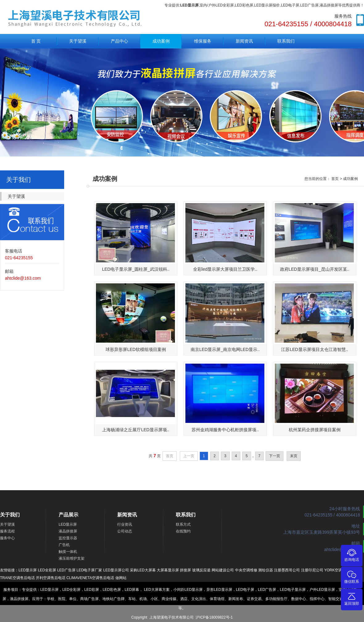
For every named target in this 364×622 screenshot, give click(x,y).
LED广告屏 (66, 570)
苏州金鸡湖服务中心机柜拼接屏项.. (225, 430)
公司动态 (125, 531)
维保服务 (203, 41)
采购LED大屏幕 (143, 570)
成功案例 (161, 41)
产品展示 (68, 515)
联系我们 (286, 41)
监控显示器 (68, 538)
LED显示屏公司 (116, 570)
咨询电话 (352, 555)
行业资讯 (125, 524)
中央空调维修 (246, 570)
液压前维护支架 (72, 558)
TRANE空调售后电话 (17, 578)
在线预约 (183, 531)
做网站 (121, 578)
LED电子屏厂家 (89, 570)
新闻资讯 (244, 41)
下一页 (275, 456)
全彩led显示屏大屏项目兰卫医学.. (225, 269)
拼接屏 (185, 570)
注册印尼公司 (312, 570)
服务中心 (7, 538)
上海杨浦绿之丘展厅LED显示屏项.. (136, 430)
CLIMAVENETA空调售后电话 (90, 578)
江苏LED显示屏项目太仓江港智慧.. (314, 349)
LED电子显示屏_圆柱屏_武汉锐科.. (136, 269)
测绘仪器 (266, 570)
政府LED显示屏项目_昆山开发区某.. (315, 269)
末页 (294, 456)
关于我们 (10, 515)
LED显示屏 (68, 524)
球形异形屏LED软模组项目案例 (136, 349)
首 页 (36, 41)
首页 (335, 179)
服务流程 (7, 531)
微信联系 (352, 577)
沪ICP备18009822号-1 (214, 617)
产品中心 (119, 41)
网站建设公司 (223, 570)
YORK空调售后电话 (341, 570)
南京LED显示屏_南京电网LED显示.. (225, 349)
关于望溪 (78, 41)
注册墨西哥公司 (287, 570)
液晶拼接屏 (68, 531)
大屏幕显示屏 (168, 570)
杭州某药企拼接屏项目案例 (315, 430)
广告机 (64, 545)
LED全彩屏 (47, 570)
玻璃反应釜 (201, 570)
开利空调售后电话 (51, 578)
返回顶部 (352, 599)
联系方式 (183, 524)
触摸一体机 (68, 552)
